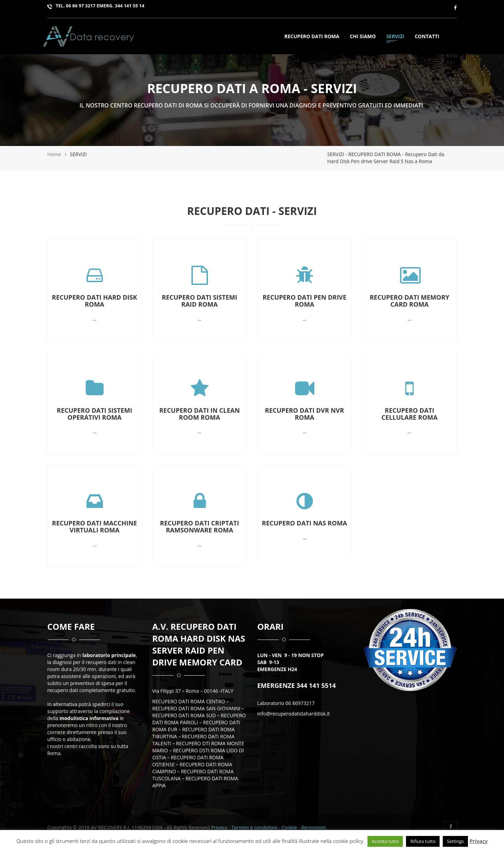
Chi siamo (363, 37)
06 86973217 (300, 703)
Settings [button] (455, 841)
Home (54, 154)
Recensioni (313, 827)
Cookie (289, 827)
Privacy (219, 827)
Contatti (427, 37)
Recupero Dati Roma (312, 37)
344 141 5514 (315, 685)
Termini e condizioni (255, 827)
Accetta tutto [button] (385, 841)
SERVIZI (395, 37)
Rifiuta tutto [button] (423, 841)
